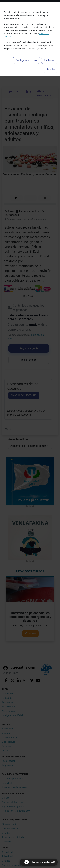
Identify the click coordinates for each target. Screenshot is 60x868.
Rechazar (49, 60)
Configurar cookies (26, 60)
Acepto (51, 69)
